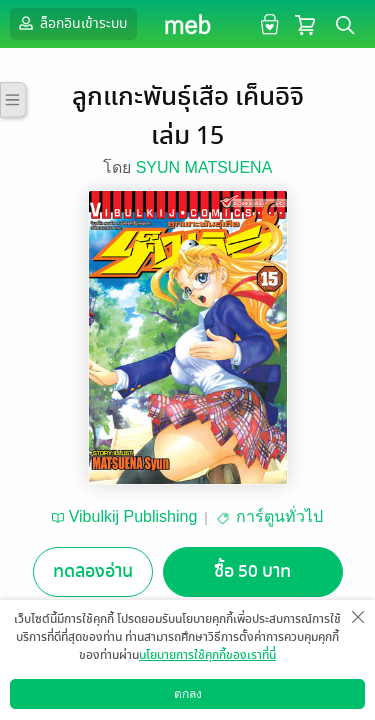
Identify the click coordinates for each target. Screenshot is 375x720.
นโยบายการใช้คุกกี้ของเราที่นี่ (207, 655)
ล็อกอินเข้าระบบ (71, 23)
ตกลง (188, 694)
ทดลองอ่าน (93, 571)
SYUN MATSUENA (204, 167)
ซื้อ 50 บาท (252, 571)
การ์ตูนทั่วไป (279, 516)
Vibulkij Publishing (133, 516)
